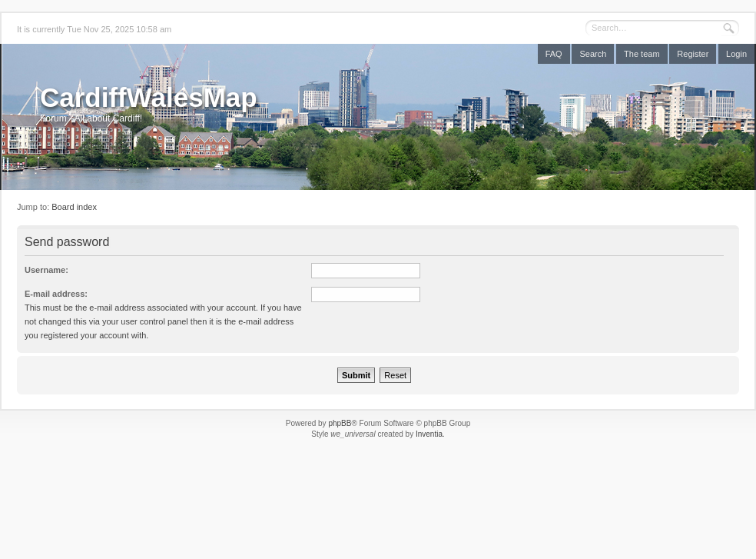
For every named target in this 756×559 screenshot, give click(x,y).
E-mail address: (56, 294)
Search (593, 54)
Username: (46, 270)
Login (736, 54)
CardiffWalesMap (149, 97)
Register (693, 54)
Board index (74, 207)
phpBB (340, 423)
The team (642, 54)
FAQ (554, 54)
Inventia (429, 434)
